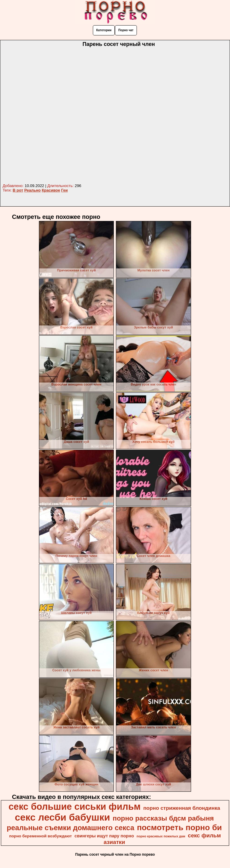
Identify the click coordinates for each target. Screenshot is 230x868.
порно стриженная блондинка (182, 808)
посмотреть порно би (179, 827)
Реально (32, 190)
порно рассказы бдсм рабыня (163, 818)
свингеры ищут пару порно (104, 836)
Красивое (51, 190)
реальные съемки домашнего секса (71, 828)
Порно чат (126, 30)
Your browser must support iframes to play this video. (115, 116)
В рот (18, 190)
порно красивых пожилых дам (161, 836)
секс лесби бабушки (62, 817)
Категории (104, 30)
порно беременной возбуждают (40, 836)
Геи (64, 190)
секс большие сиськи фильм (75, 806)
